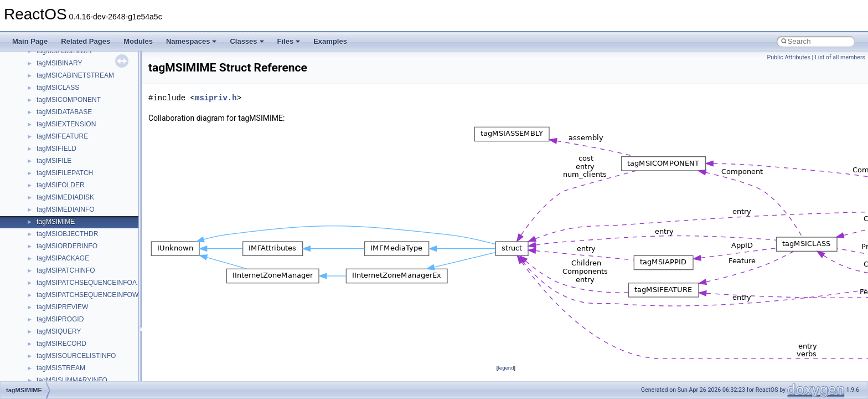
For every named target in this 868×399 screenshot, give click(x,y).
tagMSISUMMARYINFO (72, 380)
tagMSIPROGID (60, 319)
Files (289, 41)
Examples (330, 41)
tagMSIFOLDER (61, 185)
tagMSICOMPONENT (69, 100)
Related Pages (86, 41)
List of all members (840, 57)
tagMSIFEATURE (62, 136)
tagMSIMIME (56, 222)
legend (506, 368)
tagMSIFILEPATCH (65, 173)
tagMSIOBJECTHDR (67, 234)
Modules (138, 41)
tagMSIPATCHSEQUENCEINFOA (87, 283)
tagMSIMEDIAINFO (66, 209)
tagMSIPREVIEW (62, 307)
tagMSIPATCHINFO (66, 270)
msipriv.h (216, 98)
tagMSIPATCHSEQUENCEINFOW (87, 295)
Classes (247, 41)
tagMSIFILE (54, 161)
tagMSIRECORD (61, 344)
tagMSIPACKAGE (63, 258)
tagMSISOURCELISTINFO (76, 356)
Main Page (30, 41)
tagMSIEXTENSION (66, 124)
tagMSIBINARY (59, 63)
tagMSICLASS (58, 88)
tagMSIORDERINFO (67, 246)
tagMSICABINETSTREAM (75, 75)
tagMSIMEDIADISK (65, 197)
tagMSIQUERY (59, 331)
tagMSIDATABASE (64, 112)
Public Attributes (789, 57)
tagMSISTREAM (61, 368)
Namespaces (192, 41)
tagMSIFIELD (56, 149)
